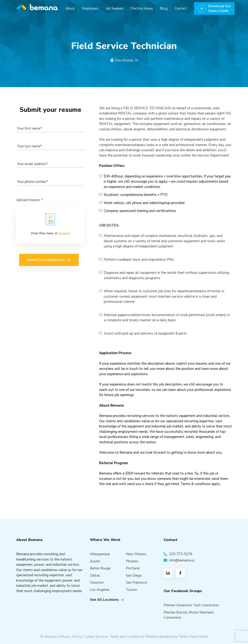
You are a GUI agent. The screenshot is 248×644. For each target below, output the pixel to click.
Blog (164, 8)
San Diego (134, 576)
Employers (90, 8)
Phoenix (132, 561)
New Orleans (136, 554)
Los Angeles (100, 590)
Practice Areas (142, 8)
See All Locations (104, 600)
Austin (95, 561)
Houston (97, 583)
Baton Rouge (100, 568)
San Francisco (136, 583)
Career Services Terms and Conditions (114, 637)
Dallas (95, 576)
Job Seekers (115, 8)
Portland (133, 568)
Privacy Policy (71, 637)
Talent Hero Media (193, 637)
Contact (181, 8)
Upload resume (30, 200)
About (70, 8)
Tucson (131, 590)
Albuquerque (100, 554)
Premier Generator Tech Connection (191, 605)
